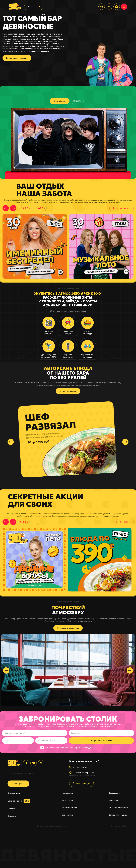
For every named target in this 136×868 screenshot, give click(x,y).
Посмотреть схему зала (68, 628)
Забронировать (18, 784)
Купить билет (60, 101)
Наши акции (67, 793)
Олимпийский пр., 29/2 (82, 773)
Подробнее (79, 101)
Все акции (125, 522)
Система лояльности (119, 808)
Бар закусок (67, 815)
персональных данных (85, 748)
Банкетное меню (70, 808)
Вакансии (113, 800)
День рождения (19, 801)
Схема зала (114, 793)
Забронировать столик (17, 58)
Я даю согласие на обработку (68, 748)
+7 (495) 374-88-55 (80, 767)
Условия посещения (118, 815)
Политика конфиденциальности (52, 826)
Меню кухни (67, 800)
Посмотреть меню (68, 391)
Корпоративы (14, 793)
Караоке (11, 809)
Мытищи (30, 7)
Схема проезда (81, 783)
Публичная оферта (120, 826)
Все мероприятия (121, 208)
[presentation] (11, 442)
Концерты (12, 816)
